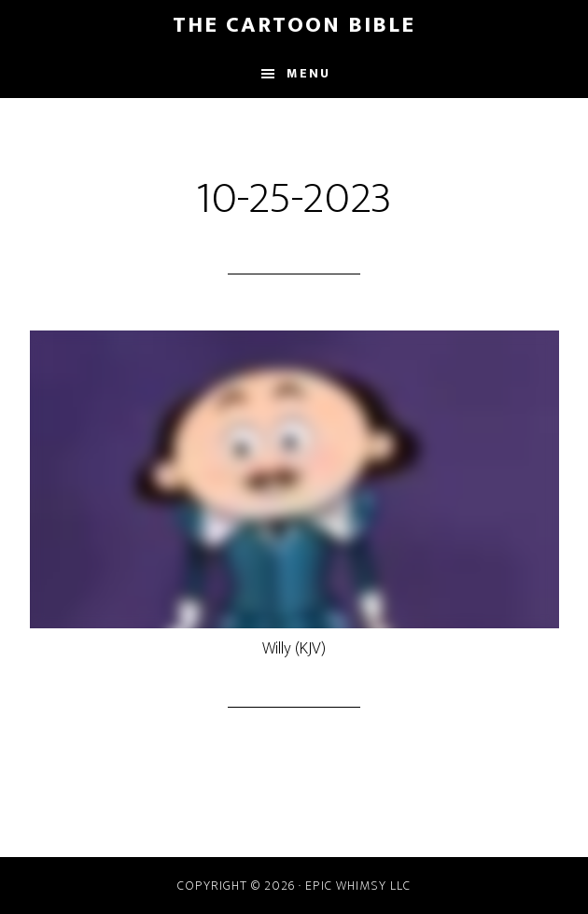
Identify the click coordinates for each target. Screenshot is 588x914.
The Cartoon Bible (294, 25)
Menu (308, 73)
